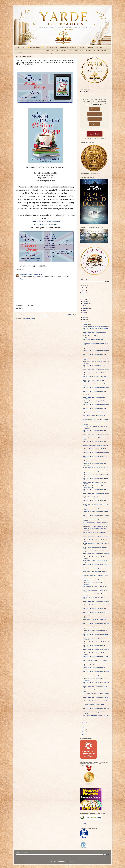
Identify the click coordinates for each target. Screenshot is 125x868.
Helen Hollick (24, 274)
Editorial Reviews (95, 119)
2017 (83, 730)
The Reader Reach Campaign (68, 47)
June (84, 315)
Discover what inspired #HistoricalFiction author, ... (96, 326)
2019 (83, 725)
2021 (83, 299)
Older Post (72, 315)
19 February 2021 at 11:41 (35, 274)
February (86, 324)
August (85, 310)
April (84, 320)
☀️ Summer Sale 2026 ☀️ (35, 47)
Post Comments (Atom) (29, 318)
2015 (83, 734)
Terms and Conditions (39, 53)
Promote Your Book (51, 47)
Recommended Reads (100, 50)
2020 (83, 723)
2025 (83, 290)
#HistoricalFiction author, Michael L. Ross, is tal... (95, 395)
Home (17, 47)
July (84, 313)
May (84, 317)
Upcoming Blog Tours (52, 50)
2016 (83, 732)
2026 (83, 288)
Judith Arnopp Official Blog (46, 224)
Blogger (72, 861)
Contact (27, 53)
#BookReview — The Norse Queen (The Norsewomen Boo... (93, 486)
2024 (83, 292)
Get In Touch (95, 134)
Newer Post (20, 315)
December (86, 301)
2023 (83, 295)
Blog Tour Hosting (66, 50)
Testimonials (19, 53)
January (85, 720)
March (85, 322)
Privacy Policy (52, 53)
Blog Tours (99, 47)
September (86, 308)
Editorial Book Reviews (86, 47)
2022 (83, 297)
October (85, 306)
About (23, 47)
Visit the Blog (95, 109)
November (86, 304)
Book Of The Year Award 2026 (82, 50)
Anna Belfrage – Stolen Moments (46, 221)
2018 (83, 727)
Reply (21, 279)
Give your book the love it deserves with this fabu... (96, 526)
